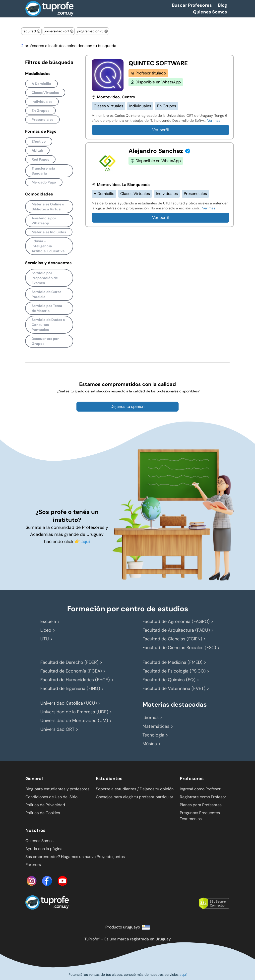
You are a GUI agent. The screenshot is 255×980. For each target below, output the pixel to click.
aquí (86, 541)
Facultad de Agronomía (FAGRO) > (178, 621)
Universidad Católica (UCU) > (70, 703)
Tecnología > (155, 735)
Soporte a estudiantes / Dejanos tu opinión (135, 789)
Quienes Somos (210, 12)
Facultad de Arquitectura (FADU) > (178, 630)
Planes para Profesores (201, 805)
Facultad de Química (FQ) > (171, 680)
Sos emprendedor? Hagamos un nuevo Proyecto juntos (75, 857)
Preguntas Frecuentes (200, 813)
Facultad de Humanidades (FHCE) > (77, 680)
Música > (152, 744)
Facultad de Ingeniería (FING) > (72, 688)
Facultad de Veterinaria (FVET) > (176, 688)
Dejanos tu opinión (127, 406)
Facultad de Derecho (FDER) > (71, 662)
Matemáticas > (158, 726)
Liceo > (48, 630)
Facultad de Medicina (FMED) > (174, 662)
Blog (223, 5)
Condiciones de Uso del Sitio (51, 797)
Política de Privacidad (45, 805)
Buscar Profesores (192, 5)
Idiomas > (152, 718)
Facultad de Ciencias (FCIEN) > (174, 639)
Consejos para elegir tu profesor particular (135, 797)
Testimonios (191, 819)
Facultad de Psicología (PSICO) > (176, 671)
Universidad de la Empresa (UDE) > (76, 712)
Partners (33, 865)
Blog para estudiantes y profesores (57, 789)
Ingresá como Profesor (200, 789)
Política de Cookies (43, 813)
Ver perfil (160, 130)
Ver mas (214, 121)
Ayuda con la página (44, 849)
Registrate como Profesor (203, 797)
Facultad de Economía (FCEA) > (73, 671)
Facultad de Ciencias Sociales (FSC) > (181, 648)
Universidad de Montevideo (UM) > (76, 721)
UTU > (46, 639)
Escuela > (50, 621)
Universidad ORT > (59, 729)
